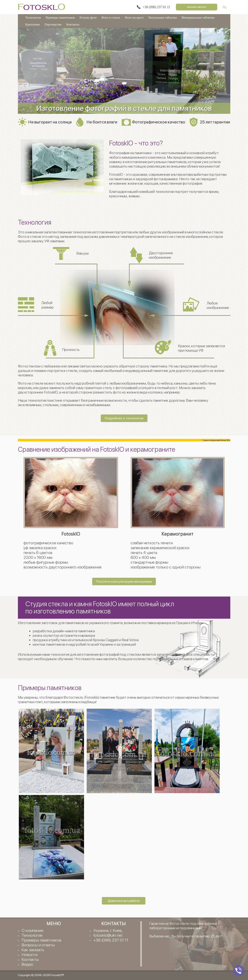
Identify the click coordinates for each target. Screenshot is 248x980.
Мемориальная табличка (198, 18)
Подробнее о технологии (124, 418)
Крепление (33, 24)
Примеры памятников (60, 18)
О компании (32, 930)
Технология (33, 18)
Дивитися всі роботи (124, 901)
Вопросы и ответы (38, 945)
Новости (30, 955)
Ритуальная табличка (163, 18)
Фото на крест (134, 18)
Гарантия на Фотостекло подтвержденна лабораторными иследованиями (183, 926)
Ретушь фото (88, 18)
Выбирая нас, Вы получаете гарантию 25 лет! (186, 936)
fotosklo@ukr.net (108, 935)
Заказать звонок (197, 7)
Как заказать (33, 950)
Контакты (73, 24)
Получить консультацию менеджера (124, 581)
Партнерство (53, 24)
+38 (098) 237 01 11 (156, 7)
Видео (27, 964)
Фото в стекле (111, 18)
